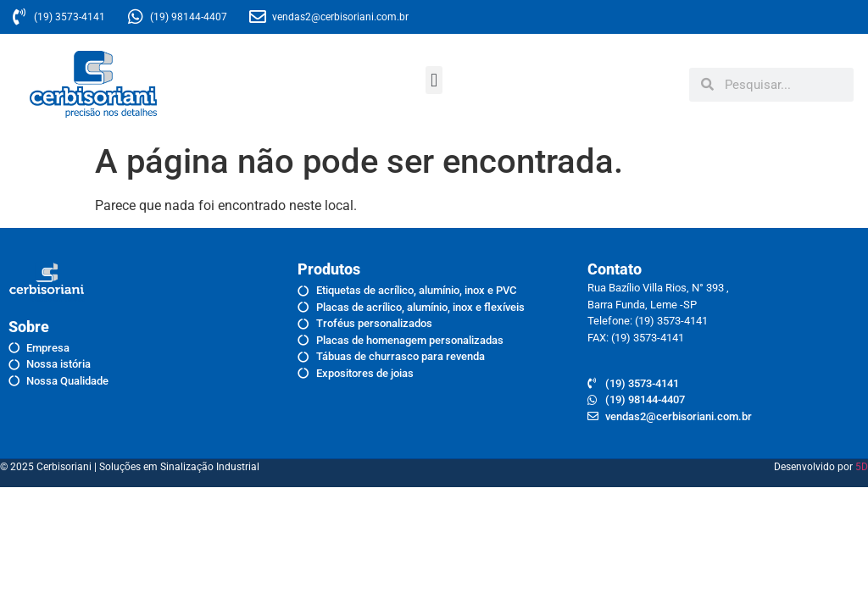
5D (862, 467)
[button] (434, 80)
